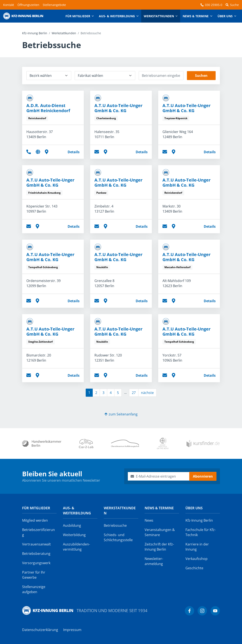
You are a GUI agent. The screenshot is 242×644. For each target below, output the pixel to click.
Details (74, 152)
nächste (147, 393)
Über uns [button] (225, 16)
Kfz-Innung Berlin (35, 33)
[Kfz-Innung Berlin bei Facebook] (189, 611)
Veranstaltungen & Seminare (160, 532)
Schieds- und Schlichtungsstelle (118, 537)
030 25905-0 (211, 5)
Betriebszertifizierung (38, 532)
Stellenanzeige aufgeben (34, 589)
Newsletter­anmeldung (154, 561)
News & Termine (159, 508)
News (149, 520)
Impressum (72, 630)
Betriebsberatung (36, 554)
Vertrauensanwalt (36, 544)
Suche (232, 5)
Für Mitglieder (36, 508)
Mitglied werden (35, 520)
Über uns (194, 508)
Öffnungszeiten (28, 5)
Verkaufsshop (196, 559)
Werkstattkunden (64, 33)
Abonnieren (203, 476)
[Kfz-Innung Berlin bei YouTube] (215, 611)
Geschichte (194, 568)
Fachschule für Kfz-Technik (201, 532)
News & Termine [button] (196, 16)
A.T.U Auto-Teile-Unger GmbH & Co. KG (118, 108)
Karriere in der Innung (197, 547)
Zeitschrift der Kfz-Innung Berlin (159, 547)
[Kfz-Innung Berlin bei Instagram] (202, 611)
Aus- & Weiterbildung (77, 511)
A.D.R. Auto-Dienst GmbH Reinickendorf (48, 108)
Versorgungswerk (36, 563)
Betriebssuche (115, 525)
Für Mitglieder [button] (78, 16)
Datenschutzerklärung (40, 630)
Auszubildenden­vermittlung (76, 547)
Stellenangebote (54, 5)
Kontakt (9, 5)
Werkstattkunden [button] (159, 16)
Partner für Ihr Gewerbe (34, 575)
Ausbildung (72, 525)
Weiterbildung (74, 535)
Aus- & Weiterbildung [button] (117, 16)
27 (134, 393)
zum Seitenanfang (121, 414)
